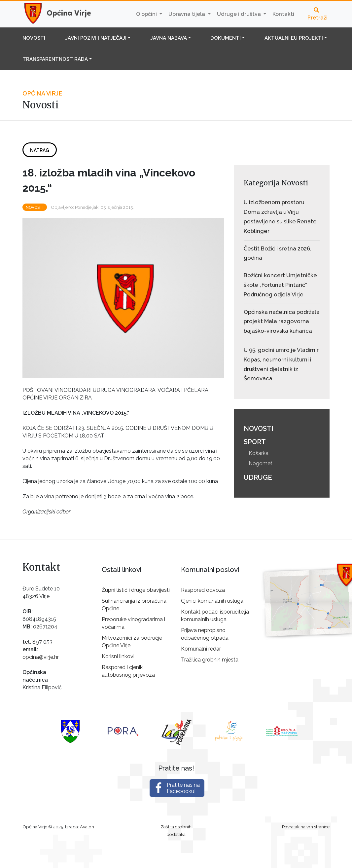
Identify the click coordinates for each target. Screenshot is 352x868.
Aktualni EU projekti (294, 38)
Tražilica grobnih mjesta (210, 660)
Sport (255, 442)
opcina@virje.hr (41, 657)
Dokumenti (226, 38)
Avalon (87, 827)
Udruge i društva (240, 14)
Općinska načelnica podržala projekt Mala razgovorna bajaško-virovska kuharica (282, 321)
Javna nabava (169, 38)
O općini (147, 14)
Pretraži (317, 14)
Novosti (34, 38)
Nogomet (261, 463)
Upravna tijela (187, 14)
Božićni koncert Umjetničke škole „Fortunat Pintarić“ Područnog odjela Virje (280, 285)
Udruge (258, 477)
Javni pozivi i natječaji (96, 38)
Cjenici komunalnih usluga (212, 601)
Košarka (259, 453)
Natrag (40, 150)
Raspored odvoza (203, 590)
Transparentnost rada (55, 59)
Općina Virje (64, 14)
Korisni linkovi (118, 656)
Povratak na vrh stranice (306, 827)
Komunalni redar (201, 649)
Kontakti (283, 14)
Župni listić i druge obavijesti (136, 590)
